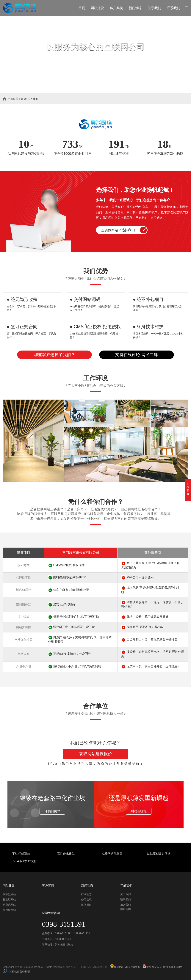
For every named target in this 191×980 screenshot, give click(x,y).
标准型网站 (9, 900)
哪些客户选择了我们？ (54, 355)
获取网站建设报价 (95, 754)
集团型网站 (9, 910)
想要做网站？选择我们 (118, 230)
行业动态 (86, 894)
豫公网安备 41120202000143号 (163, 967)
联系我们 (173, 8)
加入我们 (33, 99)
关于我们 (154, 8)
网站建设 (97, 8)
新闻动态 (135, 8)
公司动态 (86, 900)
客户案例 (116, 8)
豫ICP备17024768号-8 (125, 967)
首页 (82, 8)
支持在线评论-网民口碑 (136, 355)
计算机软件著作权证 (16, 972)
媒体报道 (86, 905)
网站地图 (126, 909)
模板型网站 (9, 894)
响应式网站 (9, 905)
